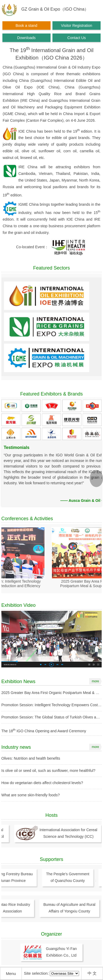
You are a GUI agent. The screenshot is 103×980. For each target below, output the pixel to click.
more (95, 681)
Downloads (26, 38)
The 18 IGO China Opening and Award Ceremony (44, 731)
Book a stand (26, 26)
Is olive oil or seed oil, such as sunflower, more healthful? (48, 771)
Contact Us (77, 38)
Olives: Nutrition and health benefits (31, 758)
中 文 (92, 973)
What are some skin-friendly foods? (30, 795)
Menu (11, 973)
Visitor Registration (77, 26)
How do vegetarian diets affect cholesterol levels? (42, 783)
